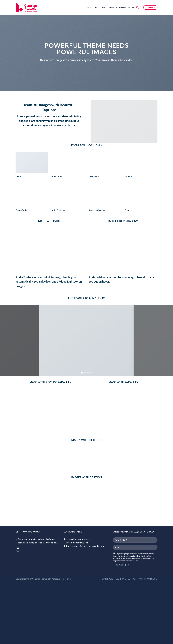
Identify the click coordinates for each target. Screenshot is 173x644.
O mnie (103, 7)
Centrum (92, 7)
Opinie (123, 7)
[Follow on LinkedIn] (18, 549)
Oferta (113, 7)
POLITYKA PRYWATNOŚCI (145, 579)
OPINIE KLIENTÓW (110, 579)
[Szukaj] (137, 8)
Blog (131, 7)
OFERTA (126, 579)
